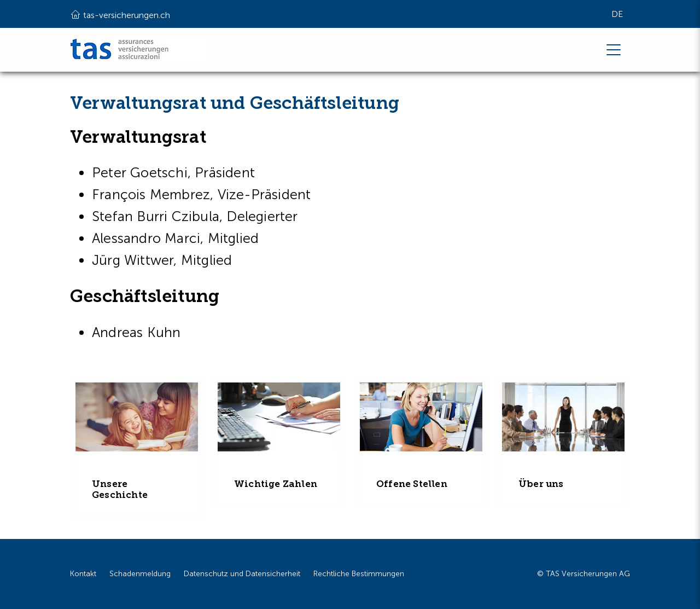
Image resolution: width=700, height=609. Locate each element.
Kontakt (83, 574)
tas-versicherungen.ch (120, 14)
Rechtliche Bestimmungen (359, 574)
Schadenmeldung (140, 574)
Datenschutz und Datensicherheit (242, 574)
